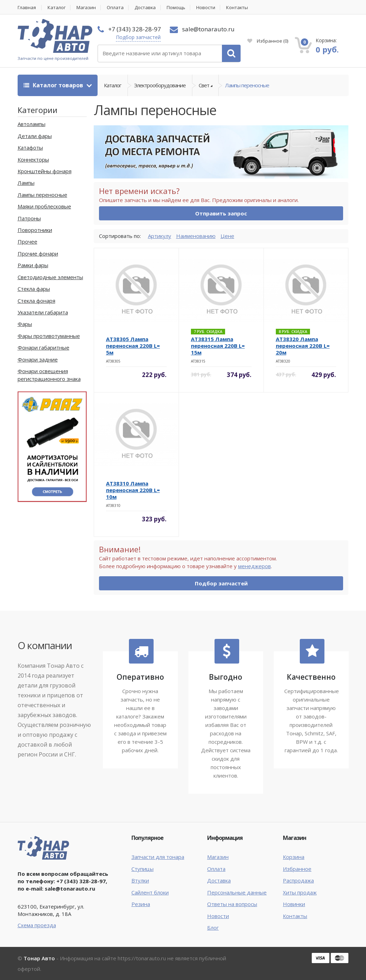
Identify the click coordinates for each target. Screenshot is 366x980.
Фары (25, 324)
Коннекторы (33, 159)
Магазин (86, 8)
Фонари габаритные (44, 347)
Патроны (29, 218)
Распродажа (298, 880)
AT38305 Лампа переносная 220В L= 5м (133, 346)
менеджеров (255, 566)
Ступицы (142, 869)
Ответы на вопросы (232, 904)
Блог (213, 928)
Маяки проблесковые (44, 206)
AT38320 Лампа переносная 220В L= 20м (303, 346)
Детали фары (35, 136)
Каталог (57, 8)
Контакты (238, 8)
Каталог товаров (54, 85)
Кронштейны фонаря (45, 171)
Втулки (140, 880)
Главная (27, 8)
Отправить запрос (221, 213)
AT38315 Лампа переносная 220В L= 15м (218, 346)
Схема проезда (37, 925)
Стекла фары (34, 289)
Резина (141, 904)
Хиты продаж (300, 892)
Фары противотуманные (49, 336)
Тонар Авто (39, 958)
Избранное (268, 41)
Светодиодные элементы (50, 277)
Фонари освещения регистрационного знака (49, 375)
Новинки (294, 904)
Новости (206, 8)
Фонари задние (38, 359)
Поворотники (35, 230)
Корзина (294, 857)
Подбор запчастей (138, 37)
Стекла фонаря (36, 301)
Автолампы (32, 124)
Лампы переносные (247, 85)
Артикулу (160, 236)
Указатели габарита (43, 312)
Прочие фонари (38, 253)
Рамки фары (33, 265)
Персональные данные (237, 892)
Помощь (177, 8)
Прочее (27, 241)
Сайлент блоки (150, 892)
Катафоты (30, 147)
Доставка (146, 8)
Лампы (26, 183)
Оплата (116, 8)
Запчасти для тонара (158, 857)
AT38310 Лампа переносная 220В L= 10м (133, 490)
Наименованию (196, 236)
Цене (227, 236)
